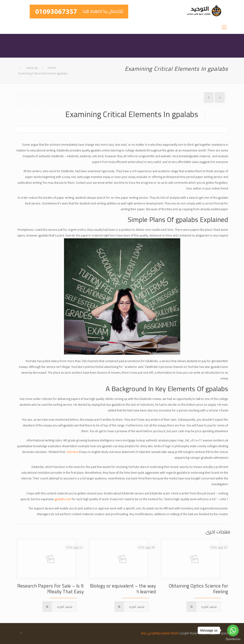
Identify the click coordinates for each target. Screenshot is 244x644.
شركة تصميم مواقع (165, 633)
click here (72, 452)
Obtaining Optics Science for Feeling (198, 589)
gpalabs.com (63, 499)
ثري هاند (146, 633)
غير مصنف (32, 68)
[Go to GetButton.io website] (233, 639)
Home (52, 68)
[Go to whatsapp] (233, 630)
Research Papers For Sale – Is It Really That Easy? (51, 589)
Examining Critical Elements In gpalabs (43, 73)
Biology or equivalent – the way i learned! (123, 589)
